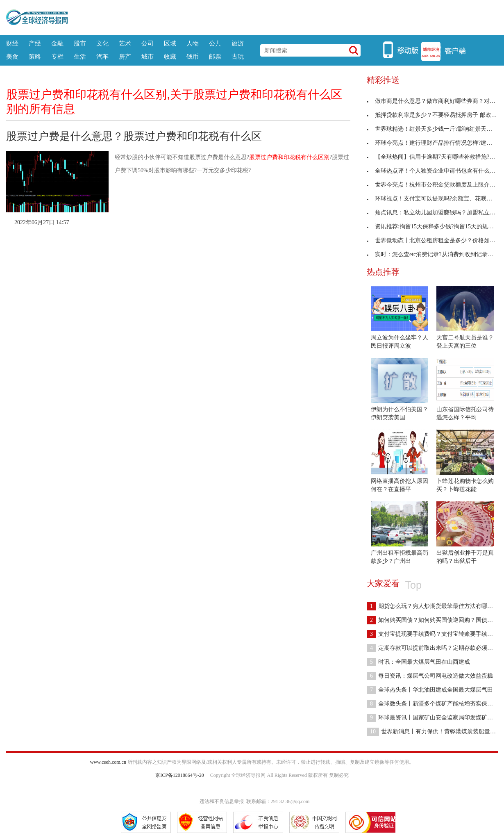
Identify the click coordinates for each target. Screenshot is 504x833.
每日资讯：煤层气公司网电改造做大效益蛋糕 (430, 676)
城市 (148, 56)
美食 (12, 56)
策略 (35, 56)
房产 (125, 56)
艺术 (125, 43)
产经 (35, 43)
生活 (80, 56)
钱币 (193, 56)
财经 (12, 43)
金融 (57, 43)
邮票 (215, 56)
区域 (170, 43)
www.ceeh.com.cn (108, 762)
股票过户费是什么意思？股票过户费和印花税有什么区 (134, 136)
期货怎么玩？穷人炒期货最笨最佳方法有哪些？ (433, 606)
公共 (215, 43)
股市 (80, 43)
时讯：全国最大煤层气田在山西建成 (418, 662)
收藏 (170, 56)
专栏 (57, 56)
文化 (102, 43)
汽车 (102, 56)
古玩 (238, 56)
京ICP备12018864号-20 (180, 775)
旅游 (238, 43)
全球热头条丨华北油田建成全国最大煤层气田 (430, 690)
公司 (148, 43)
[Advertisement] (283, 16)
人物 (193, 43)
